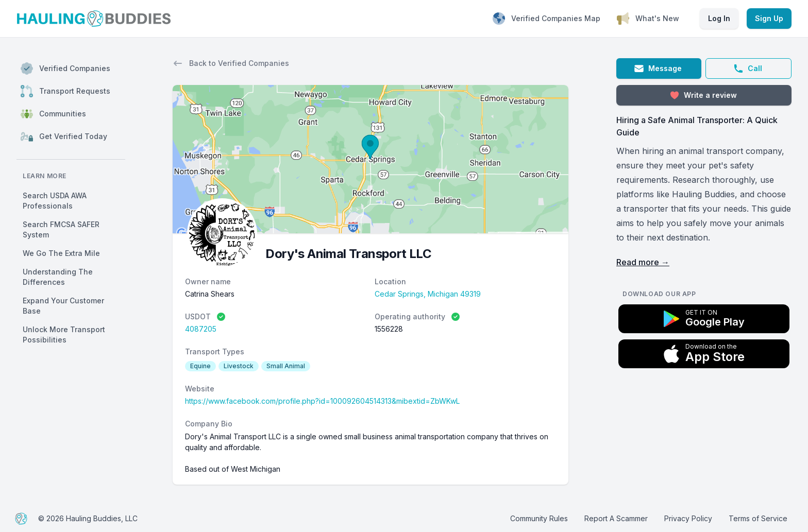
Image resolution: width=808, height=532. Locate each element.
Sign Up (769, 18)
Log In (719, 18)
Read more (643, 262)
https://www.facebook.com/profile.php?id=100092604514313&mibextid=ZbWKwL (322, 401)
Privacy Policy (688, 518)
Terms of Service (758, 518)
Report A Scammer (616, 518)
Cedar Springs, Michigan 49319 (428, 294)
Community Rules (539, 518)
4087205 (201, 329)
